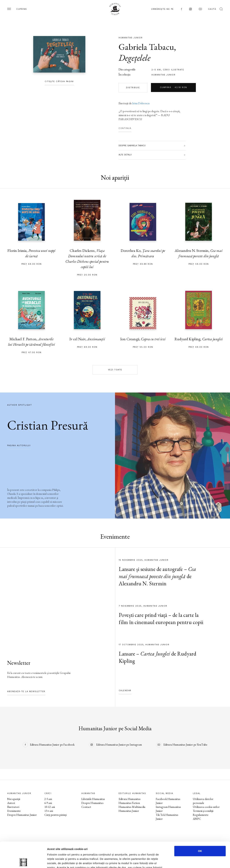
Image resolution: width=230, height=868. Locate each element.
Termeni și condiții (203, 811)
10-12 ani (50, 807)
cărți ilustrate (174, 70)
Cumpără (173, 88)
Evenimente (14, 811)
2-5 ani (48, 799)
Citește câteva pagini (59, 81)
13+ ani (49, 811)
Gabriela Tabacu (146, 47)
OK (200, 825)
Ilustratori (13, 807)
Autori (11, 803)
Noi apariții (14, 799)
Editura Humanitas (130, 799)
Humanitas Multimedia (132, 807)
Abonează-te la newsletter (26, 691)
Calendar (125, 691)
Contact (86, 807)
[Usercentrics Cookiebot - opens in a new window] (23, 861)
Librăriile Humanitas (93, 799)
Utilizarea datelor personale (203, 801)
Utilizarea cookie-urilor (206, 807)
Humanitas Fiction (129, 803)
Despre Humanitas (92, 803)
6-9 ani (48, 803)
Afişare (180, 861)
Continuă (125, 128)
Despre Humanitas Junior (22, 815)
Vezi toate (115, 370)
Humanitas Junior (163, 75)
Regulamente (201, 815)
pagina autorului (19, 446)
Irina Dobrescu (141, 103)
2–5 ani (156, 70)
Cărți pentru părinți (56, 815)
